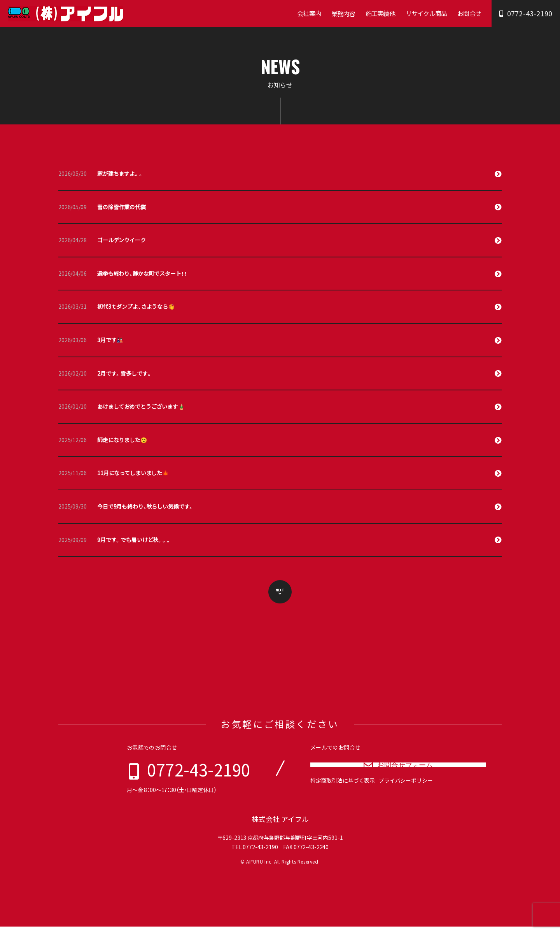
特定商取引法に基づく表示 (343, 795)
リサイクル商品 (426, 13)
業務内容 (343, 14)
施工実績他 (380, 13)
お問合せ (469, 13)
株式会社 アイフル (280, 824)
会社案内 (309, 13)
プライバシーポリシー (406, 795)
